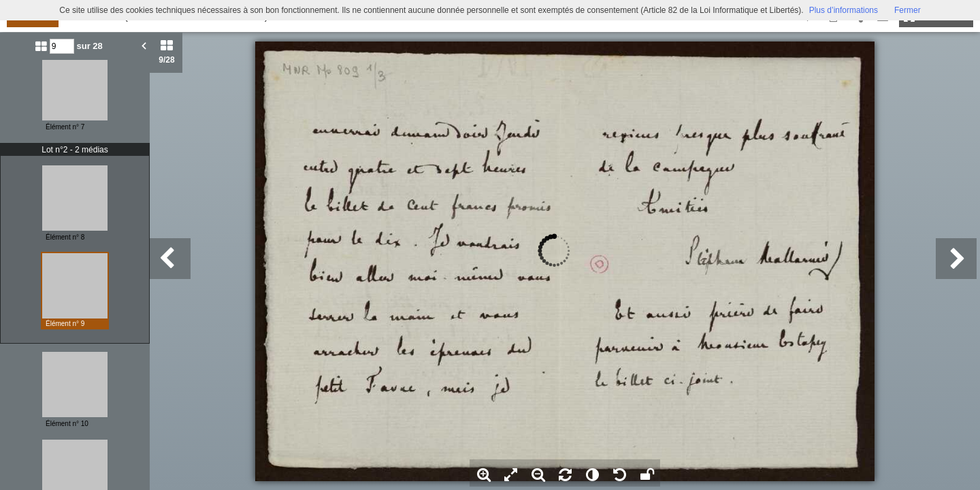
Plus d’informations (844, 10)
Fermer (908, 10)
